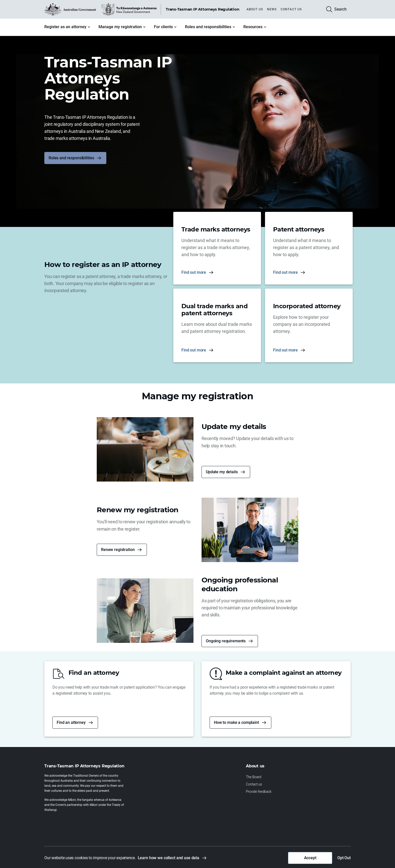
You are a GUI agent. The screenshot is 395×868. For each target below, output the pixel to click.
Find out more (194, 272)
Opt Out (344, 858)
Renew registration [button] (118, 550)
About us (255, 9)
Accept (310, 858)
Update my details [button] (222, 472)
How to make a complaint (236, 722)
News (272, 9)
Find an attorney (71, 722)
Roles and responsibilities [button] (71, 158)
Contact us (291, 9)
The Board (254, 777)
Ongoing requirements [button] (226, 641)
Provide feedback (259, 792)
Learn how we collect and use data (169, 858)
